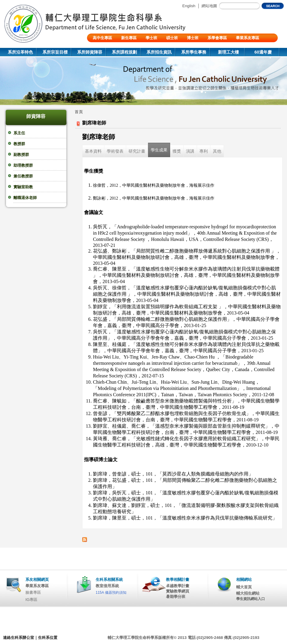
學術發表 (115, 151)
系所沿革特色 (20, 52)
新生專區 (129, 38)
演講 (190, 151)
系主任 (19, 133)
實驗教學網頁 (178, 591)
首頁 (79, 112)
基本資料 (93, 151)
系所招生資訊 (159, 52)
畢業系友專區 (248, 38)
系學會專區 (217, 38)
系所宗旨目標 (55, 52)
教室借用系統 (107, 586)
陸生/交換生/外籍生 (109, 47)
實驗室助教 (23, 187)
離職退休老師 (25, 198)
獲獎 (177, 151)
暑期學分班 (176, 597)
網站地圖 (209, 6)
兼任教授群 (23, 176)
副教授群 (21, 155)
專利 (204, 151)
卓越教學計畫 (178, 586)
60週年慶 (263, 52)
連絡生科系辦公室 (19, 638)
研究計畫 (137, 151)
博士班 (193, 38)
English (189, 6)
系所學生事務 (194, 52)
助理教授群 (23, 165)
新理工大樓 (228, 52)
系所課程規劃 (124, 52)
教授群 (19, 144)
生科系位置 (48, 638)
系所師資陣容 (90, 52)
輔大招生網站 (248, 593)
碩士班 (172, 38)
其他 (217, 151)
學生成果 (159, 150)
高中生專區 (102, 38)
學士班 (151, 38)
